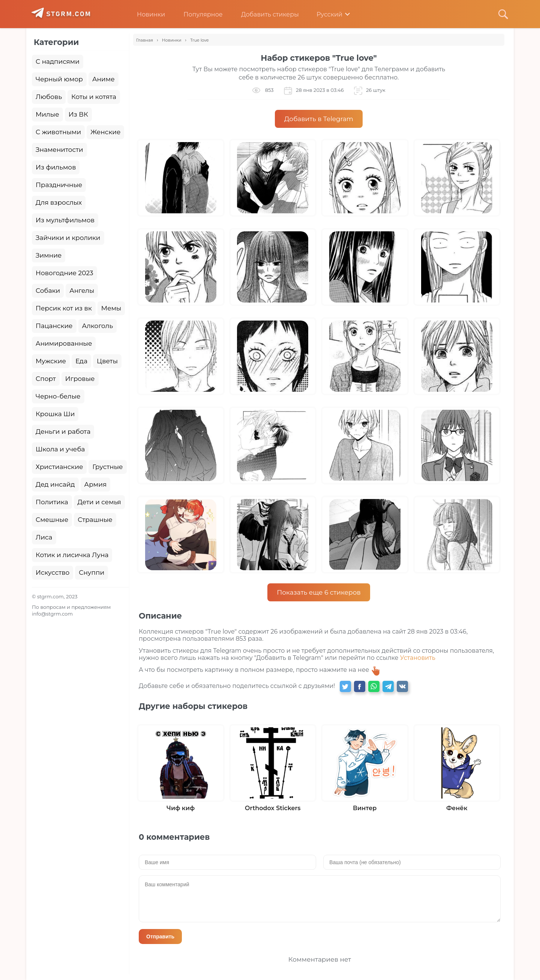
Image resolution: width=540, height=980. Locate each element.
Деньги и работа (63, 432)
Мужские (51, 361)
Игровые (80, 379)
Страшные (95, 520)
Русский (324, 14)
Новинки (145, 14)
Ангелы (82, 291)
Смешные (52, 520)
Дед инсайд (55, 484)
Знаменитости (59, 150)
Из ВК (78, 114)
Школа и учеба (60, 449)
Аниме (103, 79)
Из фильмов (56, 167)
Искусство (52, 572)
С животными (58, 132)
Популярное (197, 14)
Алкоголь (98, 326)
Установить (418, 658)
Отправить (160, 937)
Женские (105, 132)
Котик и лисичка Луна (72, 555)
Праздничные (59, 185)
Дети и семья (99, 502)
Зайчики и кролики (68, 238)
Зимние (49, 255)
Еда (81, 361)
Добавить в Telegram (319, 119)
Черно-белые (58, 396)
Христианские (59, 467)
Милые (47, 114)
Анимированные (64, 343)
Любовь (49, 97)
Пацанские (54, 326)
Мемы (111, 308)
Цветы (107, 361)
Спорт (46, 379)
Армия (96, 484)
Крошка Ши (55, 414)
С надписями (58, 61)
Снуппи (91, 572)
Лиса (44, 537)
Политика (52, 502)
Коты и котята (94, 97)
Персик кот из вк (64, 308)
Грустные (107, 467)
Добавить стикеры (264, 14)
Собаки (48, 291)
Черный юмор (59, 79)
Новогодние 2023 (64, 273)
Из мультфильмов (65, 220)
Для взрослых (59, 202)
